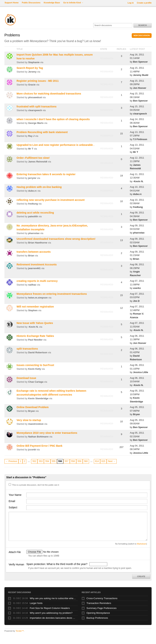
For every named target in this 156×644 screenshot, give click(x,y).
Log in (131, 3)
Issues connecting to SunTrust (35, 365)
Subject (13, 507)
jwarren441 (34, 268)
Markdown (142, 544)
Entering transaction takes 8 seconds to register (46, 174)
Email (12, 501)
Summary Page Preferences (101, 608)
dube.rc (32, 191)
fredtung (33, 204)
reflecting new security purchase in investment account (51, 200)
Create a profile (144, 3)
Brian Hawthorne (38, 243)
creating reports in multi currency (37, 281)
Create (141, 576)
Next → (112, 461)
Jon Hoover (140, 88)
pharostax (34, 233)
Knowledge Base (52, 3)
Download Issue (26, 378)
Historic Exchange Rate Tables (35, 336)
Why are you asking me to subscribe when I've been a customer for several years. (53, 598)
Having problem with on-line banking (39, 187)
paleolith (33, 216)
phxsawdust (35, 97)
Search (142, 25)
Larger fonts (36, 603)
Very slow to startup (29, 420)
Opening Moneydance (98, 613)
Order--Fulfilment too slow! (33, 158)
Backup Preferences (97, 618)
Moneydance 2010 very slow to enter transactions (47, 433)
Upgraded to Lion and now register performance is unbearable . (55, 145)
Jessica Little (141, 372)
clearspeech (35, 110)
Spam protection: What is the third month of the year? (57, 564)
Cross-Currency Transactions (102, 598)
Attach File (15, 552)
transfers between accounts (34, 252)
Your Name (15, 495)
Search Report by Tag (30, 68)
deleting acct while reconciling (35, 213)
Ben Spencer (140, 62)
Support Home (12, 3)
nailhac (32, 285)
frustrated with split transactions (37, 107)
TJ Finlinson (140, 139)
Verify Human (16, 564)
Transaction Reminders (99, 603)
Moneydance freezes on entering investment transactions (52, 294)
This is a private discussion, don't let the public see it (34, 485)
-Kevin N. (138, 181)
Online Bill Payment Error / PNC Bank (39, 446)
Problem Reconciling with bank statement (42, 132)
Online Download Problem (33, 407)
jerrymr (32, 178)
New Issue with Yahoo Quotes (35, 323)
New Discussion (142, 36)
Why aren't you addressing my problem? (51, 613)
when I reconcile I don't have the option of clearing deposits (53, 119)
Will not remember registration (35, 307)
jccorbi (32, 450)
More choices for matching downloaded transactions (49, 94)
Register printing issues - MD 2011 (38, 81)
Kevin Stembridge (38, 398)
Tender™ (20, 631)
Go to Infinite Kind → (73, 3)
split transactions (27, 349)
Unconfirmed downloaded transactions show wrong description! (56, 239)
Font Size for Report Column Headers (50, 608)
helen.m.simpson (38, 298)
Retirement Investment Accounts (37, 265)
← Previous (11, 461)
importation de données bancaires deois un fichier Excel (53, 618)
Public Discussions (31, 3)
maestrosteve (36, 424)
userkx (137, 288)
